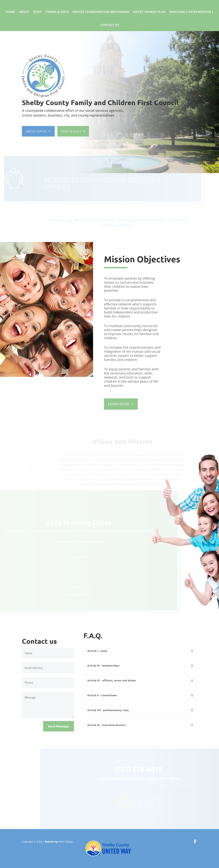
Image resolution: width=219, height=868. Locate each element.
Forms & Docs (57, 12)
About (24, 12)
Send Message (59, 726)
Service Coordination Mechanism (101, 12)
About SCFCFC (36, 131)
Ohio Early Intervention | (191, 12)
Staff (37, 12)
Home (10, 12)
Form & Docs (71, 131)
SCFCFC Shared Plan (149, 12)
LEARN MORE (119, 404)
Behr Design (66, 842)
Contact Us (109, 25)
